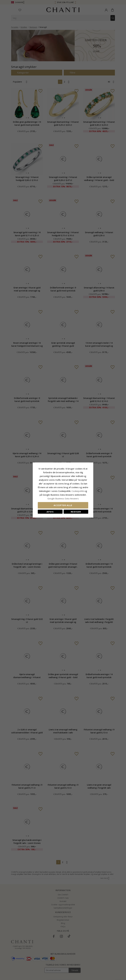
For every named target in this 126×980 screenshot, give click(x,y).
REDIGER (76, 512)
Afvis (50, 512)
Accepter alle (63, 505)
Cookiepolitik (78, 491)
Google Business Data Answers (63, 498)
